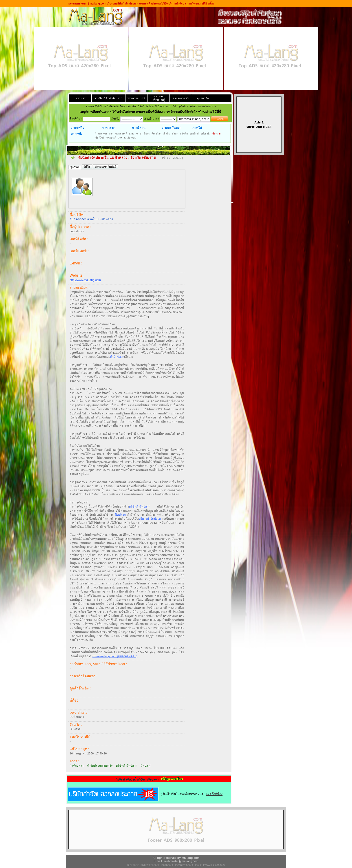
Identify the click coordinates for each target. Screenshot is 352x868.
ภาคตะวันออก (172, 128)
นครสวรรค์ (121, 134)
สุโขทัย (184, 134)
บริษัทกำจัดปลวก (140, 507)
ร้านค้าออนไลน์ (136, 98)
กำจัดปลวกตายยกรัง (100, 766)
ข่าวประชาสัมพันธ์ (105, 167)
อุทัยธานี (205, 134)
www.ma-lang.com (215, 865)
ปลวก (199, 865)
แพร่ (120, 138)
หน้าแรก (80, 98)
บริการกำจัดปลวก (150, 519)
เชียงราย (216, 134)
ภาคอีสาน (139, 128)
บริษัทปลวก (168, 865)
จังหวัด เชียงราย (143, 158)
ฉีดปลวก (120, 515)
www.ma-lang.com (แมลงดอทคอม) (115, 656)
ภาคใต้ (197, 128)
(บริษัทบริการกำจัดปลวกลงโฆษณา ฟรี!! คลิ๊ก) (187, 4)
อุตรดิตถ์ (194, 134)
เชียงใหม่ (99, 138)
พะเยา (139, 134)
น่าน (131, 134)
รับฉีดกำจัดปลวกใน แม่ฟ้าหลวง (103, 158)
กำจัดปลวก (117, 357)
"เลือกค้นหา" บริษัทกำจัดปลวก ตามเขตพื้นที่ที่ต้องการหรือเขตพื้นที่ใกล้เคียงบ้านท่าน (151, 112)
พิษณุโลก (156, 134)
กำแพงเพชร (101, 134)
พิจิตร (147, 134)
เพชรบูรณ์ (111, 138)
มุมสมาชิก (203, 98)
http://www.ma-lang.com (85, 280)
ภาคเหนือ (78, 128)
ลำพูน (175, 134)
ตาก (111, 134)
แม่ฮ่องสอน (130, 138)
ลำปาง (167, 134)
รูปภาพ (75, 167)
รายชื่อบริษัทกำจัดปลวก (108, 98)
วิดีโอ (87, 167)
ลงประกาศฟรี (181, 98)
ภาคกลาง (108, 128)
